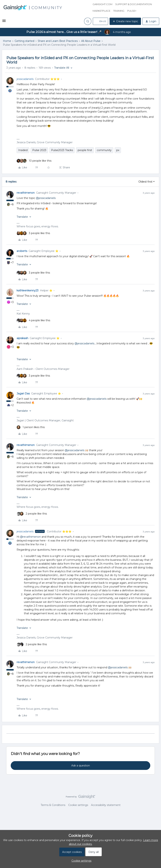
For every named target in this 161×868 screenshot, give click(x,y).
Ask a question (81, 766)
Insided (23, 150)
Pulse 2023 (39, 150)
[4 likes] (33, 320)
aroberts (22, 251)
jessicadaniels (25, 79)
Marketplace (101, 11)
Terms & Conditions (53, 805)
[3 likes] (33, 233)
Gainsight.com (102, 4)
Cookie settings (78, 805)
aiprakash (22, 338)
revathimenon (26, 193)
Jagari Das (23, 394)
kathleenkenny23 (28, 290)
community (104, 150)
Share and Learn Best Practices (58, 41)
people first (85, 150)
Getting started (24, 41)
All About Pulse (91, 41)
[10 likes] (34, 161)
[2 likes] (32, 514)
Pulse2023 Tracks (62, 150)
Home (7, 41)
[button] (4, 22)
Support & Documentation (134, 4)
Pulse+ (132, 11)
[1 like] (31, 427)
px (118, 150)
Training (119, 11)
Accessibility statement (106, 805)
